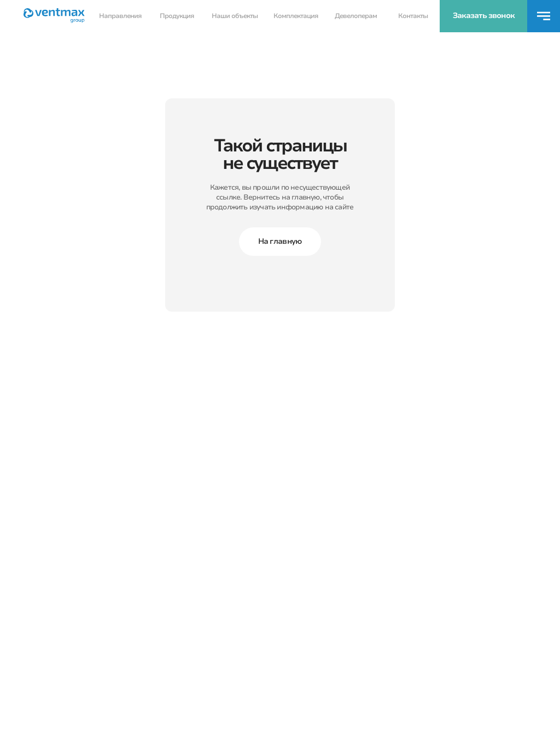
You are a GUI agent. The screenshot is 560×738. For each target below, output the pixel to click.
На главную (280, 241)
